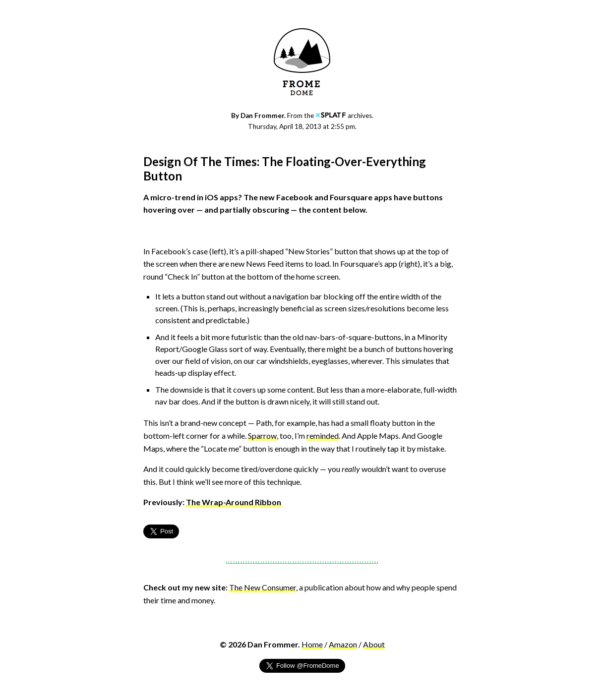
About (374, 644)
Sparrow (262, 436)
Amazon (343, 644)
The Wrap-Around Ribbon (234, 502)
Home (312, 644)
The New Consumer (263, 587)
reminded (323, 436)
